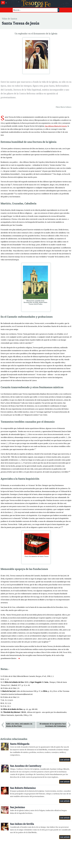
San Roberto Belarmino (23, 788)
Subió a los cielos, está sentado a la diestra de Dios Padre (19, 725)
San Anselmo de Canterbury (26, 766)
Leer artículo (65, 760)
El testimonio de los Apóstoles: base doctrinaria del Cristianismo (53, 725)
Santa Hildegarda (20, 744)
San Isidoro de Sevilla (22, 824)
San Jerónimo (17, 807)
